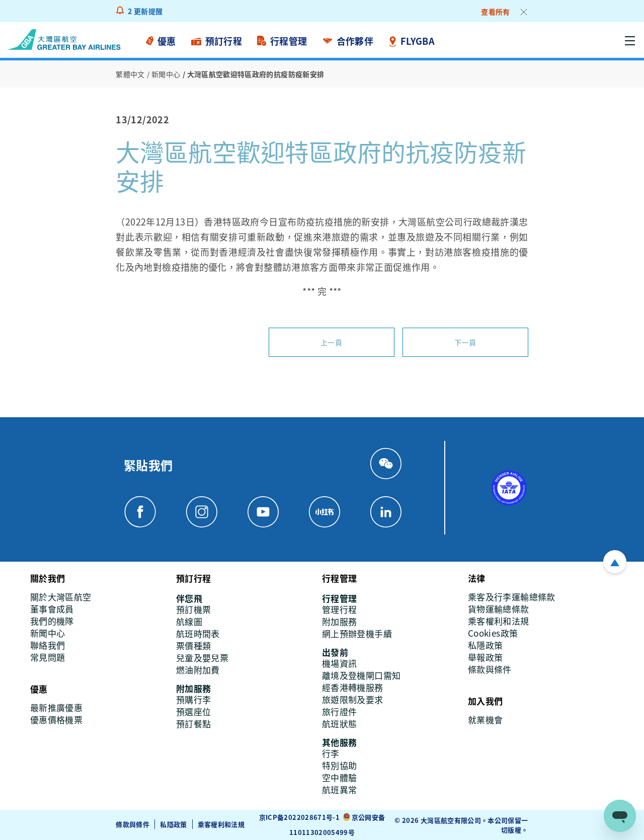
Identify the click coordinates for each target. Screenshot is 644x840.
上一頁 (331, 342)
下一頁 (465, 342)
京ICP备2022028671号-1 (299, 817)
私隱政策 (173, 824)
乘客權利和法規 (221, 824)
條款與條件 (133, 824)
